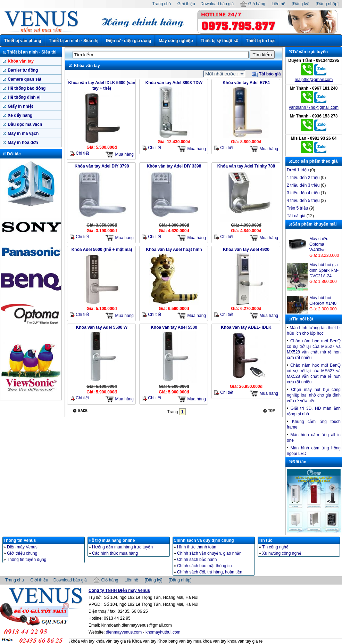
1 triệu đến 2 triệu (303, 178)
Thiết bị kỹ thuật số (220, 41)
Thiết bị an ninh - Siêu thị (74, 41)
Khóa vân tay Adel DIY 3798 (102, 166)
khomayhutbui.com (163, 632)
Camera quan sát (24, 79)
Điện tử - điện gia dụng (128, 41)
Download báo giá (217, 4)
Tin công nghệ (275, 547)
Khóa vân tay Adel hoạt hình (174, 250)
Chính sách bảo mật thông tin (204, 566)
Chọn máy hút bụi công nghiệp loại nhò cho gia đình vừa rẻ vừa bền (314, 395)
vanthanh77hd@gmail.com (314, 107)
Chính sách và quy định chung (204, 540)
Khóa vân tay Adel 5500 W (102, 327)
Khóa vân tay (20, 61)
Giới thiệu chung (22, 553)
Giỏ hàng (252, 4)
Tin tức (266, 540)
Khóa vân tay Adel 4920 (246, 250)
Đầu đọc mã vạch (24, 124)
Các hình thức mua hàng (115, 553)
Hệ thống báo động (26, 88)
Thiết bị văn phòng (23, 41)
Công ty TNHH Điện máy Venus (119, 590)
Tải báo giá (266, 74)
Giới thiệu (186, 4)
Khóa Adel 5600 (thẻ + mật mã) (102, 250)
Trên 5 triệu (297, 208)
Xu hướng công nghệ (282, 553)
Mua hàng (119, 154)
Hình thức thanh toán (197, 547)
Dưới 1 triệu (298, 170)
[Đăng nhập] (327, 4)
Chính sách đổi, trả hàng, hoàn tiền (210, 572)
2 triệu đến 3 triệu (303, 185)
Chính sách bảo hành (197, 560)
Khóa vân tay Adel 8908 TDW (174, 83)
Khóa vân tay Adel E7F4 (246, 83)
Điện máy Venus (22, 547)
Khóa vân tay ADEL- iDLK (246, 327)
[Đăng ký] (301, 4)
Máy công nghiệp (176, 41)
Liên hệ (278, 4)
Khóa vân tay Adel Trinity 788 (246, 166)
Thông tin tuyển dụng (27, 560)
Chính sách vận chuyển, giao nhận (209, 553)
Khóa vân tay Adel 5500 (174, 327)
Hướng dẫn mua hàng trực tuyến (122, 547)
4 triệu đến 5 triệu (303, 201)
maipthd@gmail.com (314, 80)
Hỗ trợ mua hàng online (112, 540)
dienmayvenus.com (124, 632)
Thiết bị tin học (261, 41)
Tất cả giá (296, 216)
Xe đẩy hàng (19, 115)
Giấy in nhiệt (20, 106)
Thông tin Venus (20, 540)
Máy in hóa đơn (22, 142)
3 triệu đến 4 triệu (303, 193)
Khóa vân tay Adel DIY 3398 (174, 166)
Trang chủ (161, 4)
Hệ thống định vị (23, 97)
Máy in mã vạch (23, 133)
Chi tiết (79, 153)
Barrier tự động (22, 70)
